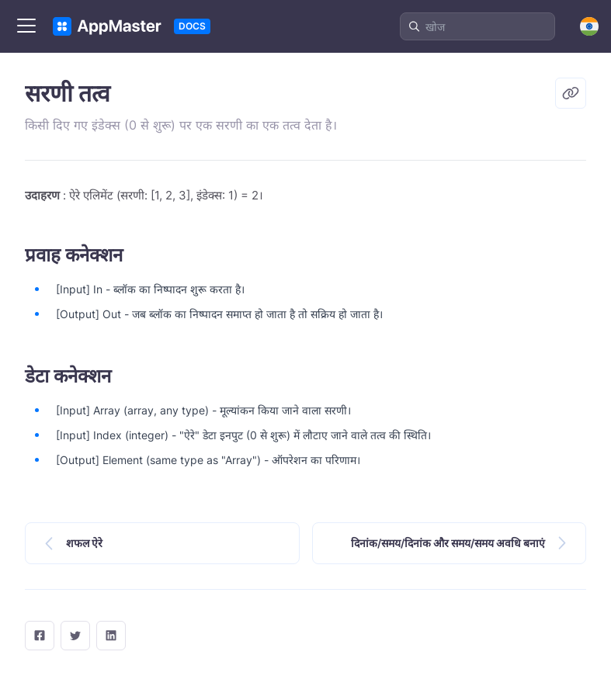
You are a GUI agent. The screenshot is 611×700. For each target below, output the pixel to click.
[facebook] (40, 636)
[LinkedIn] (111, 636)
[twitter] (75, 636)
